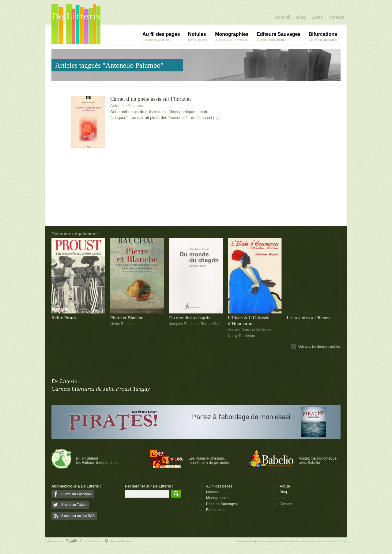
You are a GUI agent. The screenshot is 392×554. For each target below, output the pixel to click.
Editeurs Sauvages (222, 504)
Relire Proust (64, 318)
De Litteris (76, 24)
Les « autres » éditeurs (308, 318)
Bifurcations (216, 510)
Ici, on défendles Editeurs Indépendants (97, 461)
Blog (301, 17)
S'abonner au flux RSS (78, 516)
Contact (337, 17)
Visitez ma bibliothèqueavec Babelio (318, 461)
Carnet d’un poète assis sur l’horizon (151, 99)
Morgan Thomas (118, 541)
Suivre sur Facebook (76, 494)
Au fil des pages (219, 486)
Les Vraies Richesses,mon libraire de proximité (209, 461)
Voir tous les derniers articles (319, 347)
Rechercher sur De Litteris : (149, 486)
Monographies (218, 498)
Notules (212, 492)
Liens (317, 17)
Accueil (283, 17)
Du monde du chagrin (190, 318)
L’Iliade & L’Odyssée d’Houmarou (249, 321)
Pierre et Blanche (127, 318)
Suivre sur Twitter (74, 505)
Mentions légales (248, 541)
